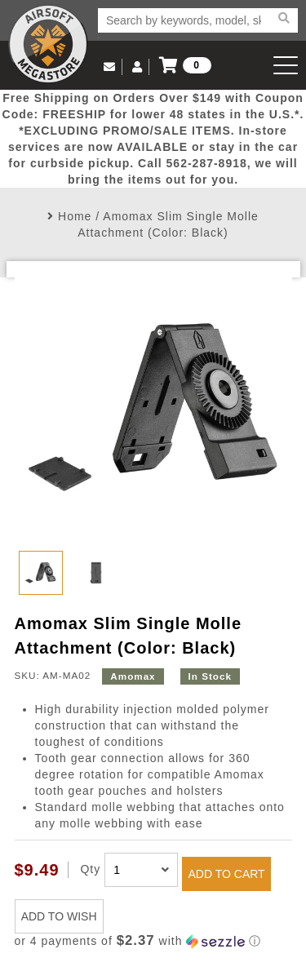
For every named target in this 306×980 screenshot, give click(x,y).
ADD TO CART (227, 874)
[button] (153, 941)
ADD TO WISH (59, 916)
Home (75, 216)
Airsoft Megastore (48, 44)
